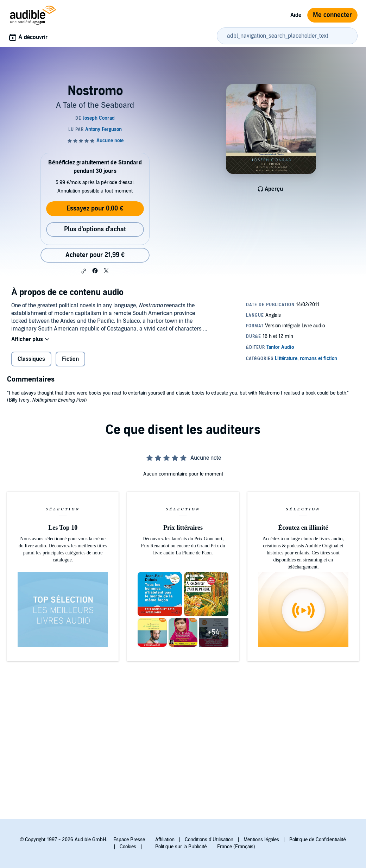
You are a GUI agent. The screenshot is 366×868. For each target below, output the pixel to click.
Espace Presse (129, 840)
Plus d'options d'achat (95, 229)
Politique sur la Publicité (181, 847)
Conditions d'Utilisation (209, 840)
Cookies (128, 847)
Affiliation (165, 840)
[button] (84, 271)
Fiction (70, 359)
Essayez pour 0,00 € (95, 209)
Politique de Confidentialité (318, 840)
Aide (296, 15)
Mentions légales (261, 840)
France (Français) (236, 847)
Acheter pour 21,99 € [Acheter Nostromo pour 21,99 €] (95, 255)
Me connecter (332, 15)
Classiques (31, 359)
